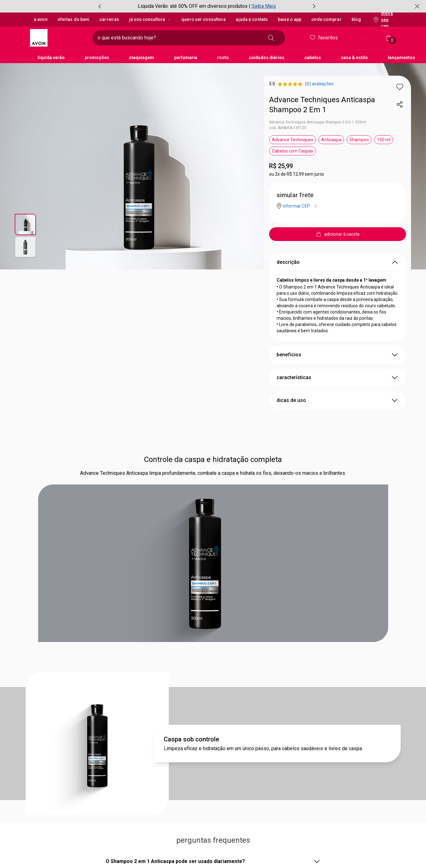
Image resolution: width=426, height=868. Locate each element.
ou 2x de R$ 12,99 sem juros (297, 174)
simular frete (295, 195)
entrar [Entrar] (361, 38)
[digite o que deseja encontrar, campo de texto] (179, 38)
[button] (400, 87)
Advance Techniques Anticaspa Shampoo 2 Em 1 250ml (318, 122)
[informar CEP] (301, 206)
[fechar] (417, 6)
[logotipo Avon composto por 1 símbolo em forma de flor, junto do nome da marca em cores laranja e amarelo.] (59, 38)
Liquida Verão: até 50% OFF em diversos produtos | (194, 6)
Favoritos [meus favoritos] (323, 38)
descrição (338, 262)
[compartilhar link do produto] (400, 104)
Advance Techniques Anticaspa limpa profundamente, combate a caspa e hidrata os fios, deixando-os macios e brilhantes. (213, 473)
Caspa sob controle (191, 739)
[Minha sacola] (388, 38)
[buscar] (271, 38)
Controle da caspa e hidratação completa (213, 459)
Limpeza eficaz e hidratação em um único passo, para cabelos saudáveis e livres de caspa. (263, 748)
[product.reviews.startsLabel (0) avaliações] (319, 84)
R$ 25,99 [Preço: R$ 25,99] (281, 166)
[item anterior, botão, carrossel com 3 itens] (100, 6)
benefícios (338, 355)
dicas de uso (338, 400)
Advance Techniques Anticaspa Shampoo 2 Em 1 (322, 105)
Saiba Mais (264, 6)
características (338, 378)
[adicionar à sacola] (338, 234)
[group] (207, 6)
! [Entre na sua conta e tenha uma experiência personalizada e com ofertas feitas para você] (357, 40)
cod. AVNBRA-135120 (288, 128)
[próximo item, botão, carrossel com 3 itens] (314, 6)
